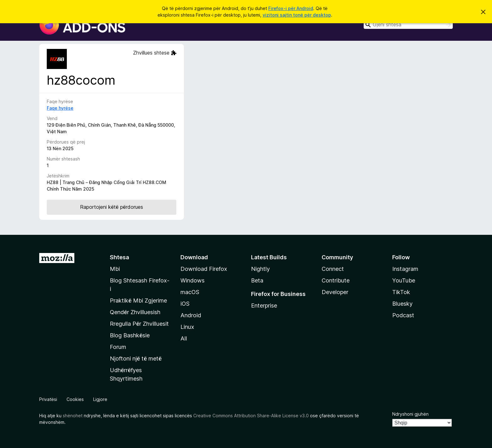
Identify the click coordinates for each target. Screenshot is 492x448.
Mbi (115, 269)
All (184, 338)
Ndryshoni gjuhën (410, 414)
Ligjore (100, 399)
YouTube (404, 280)
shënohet (73, 416)
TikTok (401, 292)
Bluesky (402, 304)
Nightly (260, 269)
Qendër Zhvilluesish (135, 312)
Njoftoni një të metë (136, 358)
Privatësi (48, 399)
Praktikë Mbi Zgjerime (138, 300)
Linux (187, 327)
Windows (193, 280)
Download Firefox (204, 269)
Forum (118, 347)
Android (191, 315)
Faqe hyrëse (60, 108)
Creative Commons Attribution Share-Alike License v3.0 (251, 416)
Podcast (403, 315)
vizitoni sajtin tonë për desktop (297, 15)
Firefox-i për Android (291, 8)
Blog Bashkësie (130, 335)
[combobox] (408, 25)
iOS (185, 304)
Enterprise (264, 306)
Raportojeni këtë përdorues (112, 207)
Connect (333, 269)
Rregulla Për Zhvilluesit (139, 324)
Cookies (75, 399)
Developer (335, 292)
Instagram (405, 269)
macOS (190, 292)
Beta (257, 280)
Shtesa (119, 257)
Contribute (336, 280)
